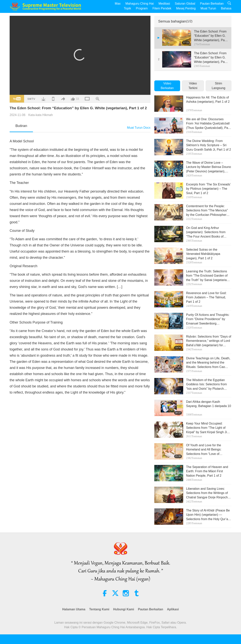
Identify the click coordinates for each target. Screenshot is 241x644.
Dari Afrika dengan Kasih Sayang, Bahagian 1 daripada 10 (209, 404)
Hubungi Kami (124, 609)
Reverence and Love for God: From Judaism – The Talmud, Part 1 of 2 (206, 297)
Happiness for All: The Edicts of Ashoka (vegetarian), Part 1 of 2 (208, 100)
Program (142, 8)
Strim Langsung (218, 86)
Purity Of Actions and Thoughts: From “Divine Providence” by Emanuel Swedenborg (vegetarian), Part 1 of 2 (208, 319)
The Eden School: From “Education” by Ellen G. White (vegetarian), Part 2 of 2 (210, 58)
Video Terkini (193, 86)
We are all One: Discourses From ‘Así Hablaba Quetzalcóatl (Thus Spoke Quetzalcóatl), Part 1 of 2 (208, 124)
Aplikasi (173, 609)
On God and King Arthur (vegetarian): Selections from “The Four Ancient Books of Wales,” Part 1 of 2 (206, 232)
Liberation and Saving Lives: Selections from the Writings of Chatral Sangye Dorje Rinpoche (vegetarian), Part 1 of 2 (208, 493)
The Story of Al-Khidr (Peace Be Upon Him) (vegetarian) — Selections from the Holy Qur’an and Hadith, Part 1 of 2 (208, 515)
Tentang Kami (99, 609)
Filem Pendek (162, 8)
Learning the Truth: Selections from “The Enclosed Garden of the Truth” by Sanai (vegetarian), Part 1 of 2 (208, 276)
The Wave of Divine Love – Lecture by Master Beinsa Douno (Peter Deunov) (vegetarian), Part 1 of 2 (209, 167)
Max (118, 4)
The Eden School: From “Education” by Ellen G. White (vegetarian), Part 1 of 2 (210, 36)
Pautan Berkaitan (212, 4)
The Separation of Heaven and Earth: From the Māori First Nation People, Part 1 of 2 (207, 471)
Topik (127, 8)
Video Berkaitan (167, 86)
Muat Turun (208, 8)
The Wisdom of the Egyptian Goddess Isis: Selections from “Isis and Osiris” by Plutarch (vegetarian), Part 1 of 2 (207, 385)
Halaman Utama (74, 609)
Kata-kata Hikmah (41, 115)
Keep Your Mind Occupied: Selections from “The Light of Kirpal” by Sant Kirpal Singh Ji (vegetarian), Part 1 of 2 (207, 428)
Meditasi (164, 4)
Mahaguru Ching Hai (140, 4)
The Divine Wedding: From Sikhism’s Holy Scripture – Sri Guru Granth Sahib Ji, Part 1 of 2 (209, 145)
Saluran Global (185, 4)
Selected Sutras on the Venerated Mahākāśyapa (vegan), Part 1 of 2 (203, 254)
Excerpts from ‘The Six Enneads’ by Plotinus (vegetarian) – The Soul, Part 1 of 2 (208, 189)
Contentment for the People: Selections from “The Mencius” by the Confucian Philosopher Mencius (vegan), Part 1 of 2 (207, 211)
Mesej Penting (186, 8)
